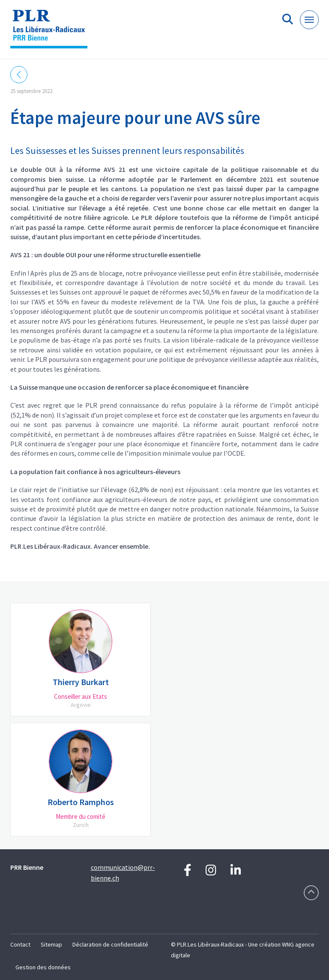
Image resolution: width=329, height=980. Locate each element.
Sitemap (51, 944)
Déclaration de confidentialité (110, 944)
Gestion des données (43, 967)
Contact (20, 944)
